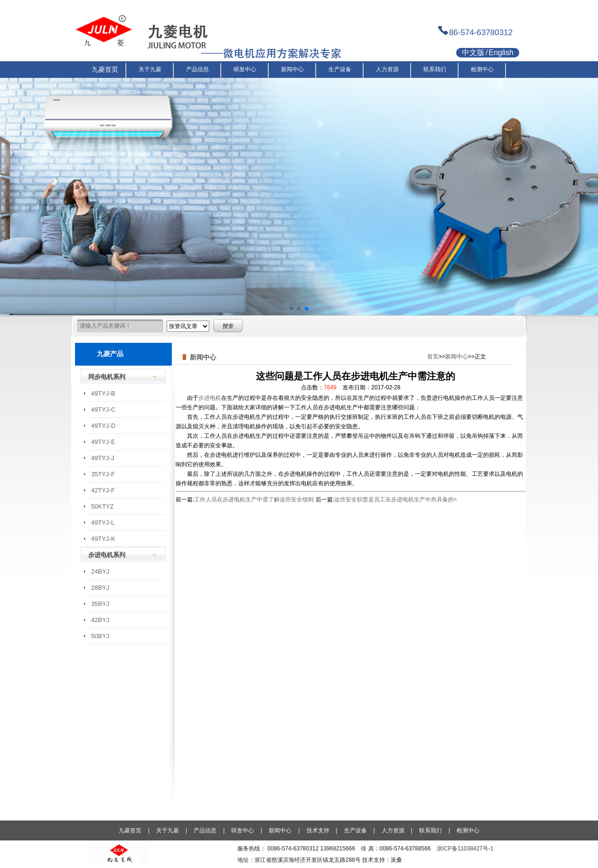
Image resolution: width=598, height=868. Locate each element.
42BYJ (100, 620)
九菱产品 (110, 354)
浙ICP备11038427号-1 (465, 849)
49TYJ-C (103, 410)
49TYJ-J (103, 458)
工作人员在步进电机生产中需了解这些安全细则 (254, 500)
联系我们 (430, 830)
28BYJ (100, 588)
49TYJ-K (103, 539)
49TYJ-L (103, 523)
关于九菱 (168, 830)
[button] (291, 309)
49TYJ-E (103, 442)
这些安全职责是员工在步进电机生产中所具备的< (396, 500)
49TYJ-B (103, 393)
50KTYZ (103, 506)
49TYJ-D (103, 426)
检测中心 (468, 830)
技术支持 (318, 830)
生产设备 (355, 830)
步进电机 (210, 398)
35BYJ (100, 604)
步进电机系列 (107, 555)
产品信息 (205, 830)
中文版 (473, 52)
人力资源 (393, 830)
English (501, 52)
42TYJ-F (103, 490)
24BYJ (100, 571)
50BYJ (100, 636)
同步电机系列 (107, 377)
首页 (433, 357)
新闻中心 (457, 357)
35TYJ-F (103, 474)
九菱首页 (130, 830)
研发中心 (243, 830)
